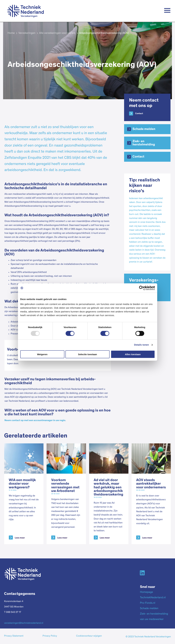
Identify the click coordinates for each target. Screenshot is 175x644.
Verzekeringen (27, 33)
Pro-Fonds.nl (148, 603)
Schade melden (144, 129)
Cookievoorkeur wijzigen (89, 636)
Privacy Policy (50, 636)
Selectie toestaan (87, 354)
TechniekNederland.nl (153, 598)
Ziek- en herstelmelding (144, 143)
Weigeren (42, 354)
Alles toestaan (133, 354)
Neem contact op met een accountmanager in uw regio (35, 420)
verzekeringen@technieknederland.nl (24, 623)
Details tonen (142, 345)
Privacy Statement (14, 636)
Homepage (146, 592)
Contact (139, 113)
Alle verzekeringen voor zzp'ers (57, 33)
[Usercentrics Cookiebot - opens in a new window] (141, 288)
